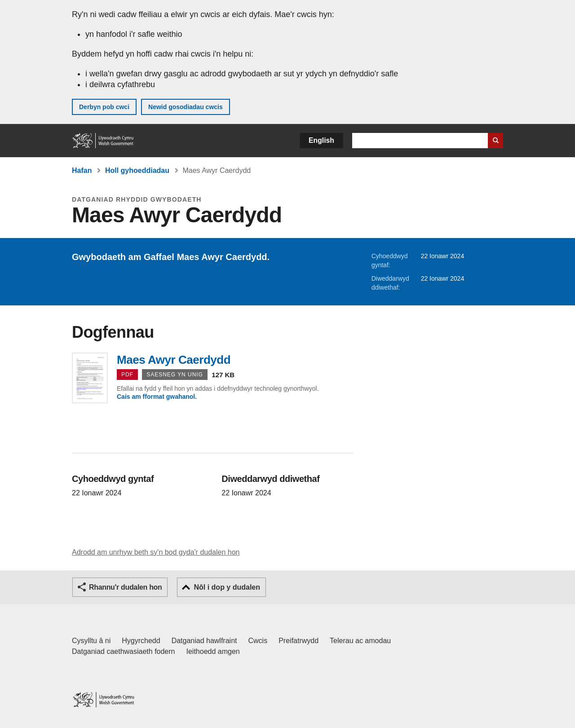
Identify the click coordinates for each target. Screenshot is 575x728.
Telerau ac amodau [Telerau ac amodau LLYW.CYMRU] (360, 641)
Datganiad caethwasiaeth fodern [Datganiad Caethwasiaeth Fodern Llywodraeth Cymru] (124, 651)
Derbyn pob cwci (104, 107)
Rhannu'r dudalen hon (125, 587)
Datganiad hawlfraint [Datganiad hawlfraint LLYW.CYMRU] (204, 641)
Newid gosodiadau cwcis (186, 107)
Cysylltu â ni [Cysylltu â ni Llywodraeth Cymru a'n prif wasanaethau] (91, 641)
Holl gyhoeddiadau (137, 170)
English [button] (321, 140)
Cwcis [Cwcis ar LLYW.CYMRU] (258, 641)
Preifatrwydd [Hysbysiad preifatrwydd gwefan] (299, 641)
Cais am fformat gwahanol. (157, 397)
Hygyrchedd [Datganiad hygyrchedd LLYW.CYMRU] (141, 641)
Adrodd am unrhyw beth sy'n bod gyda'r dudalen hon (156, 552)
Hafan (82, 170)
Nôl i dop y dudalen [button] (227, 587)
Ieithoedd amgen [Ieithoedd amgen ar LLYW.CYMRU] (213, 651)
